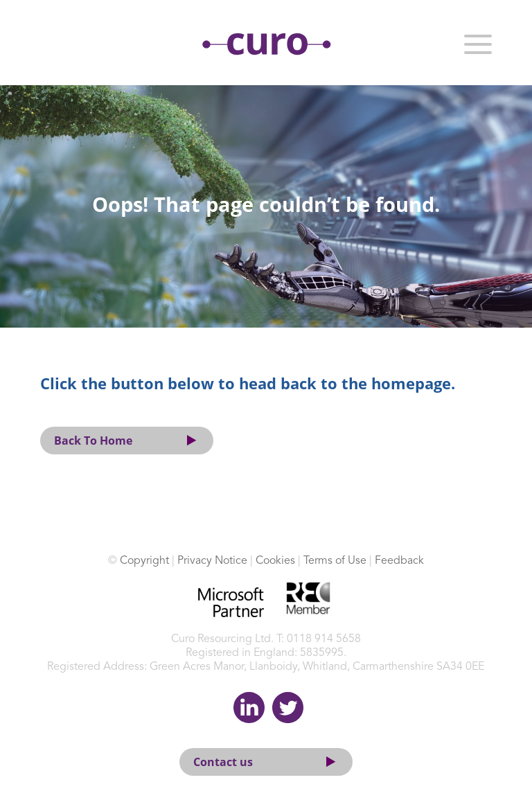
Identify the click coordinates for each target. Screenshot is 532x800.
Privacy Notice (212, 561)
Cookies (275, 561)
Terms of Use (335, 561)
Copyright (144, 561)
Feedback (399, 561)
